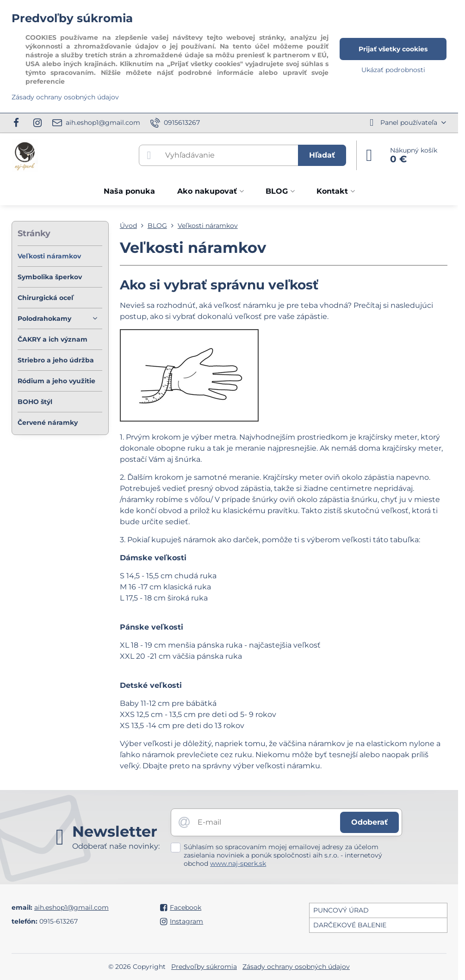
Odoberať (369, 822)
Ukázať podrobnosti (393, 70)
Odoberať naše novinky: (116, 846)
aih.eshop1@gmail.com (71, 907)
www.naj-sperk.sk (238, 864)
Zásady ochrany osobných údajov (296, 967)
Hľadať (322, 155)
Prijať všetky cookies (393, 49)
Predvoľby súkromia (204, 967)
